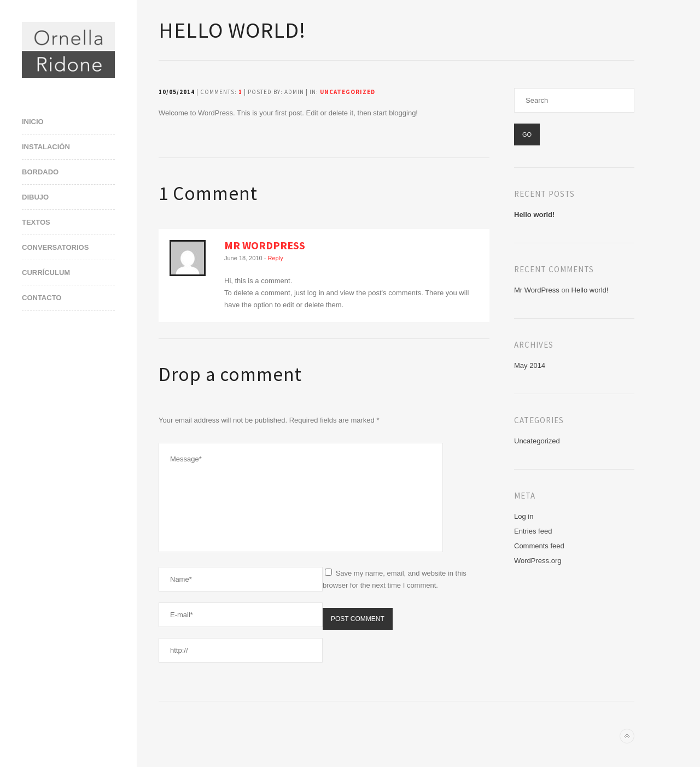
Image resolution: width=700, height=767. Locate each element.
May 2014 (530, 365)
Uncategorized (348, 92)
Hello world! (534, 215)
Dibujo (35, 197)
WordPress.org (538, 561)
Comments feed (539, 546)
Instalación (46, 147)
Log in (524, 516)
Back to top (627, 736)
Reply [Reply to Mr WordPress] (276, 258)
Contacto (42, 298)
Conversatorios (55, 247)
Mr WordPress (265, 245)
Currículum (46, 273)
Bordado (40, 172)
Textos (36, 222)
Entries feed (533, 531)
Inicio (33, 122)
